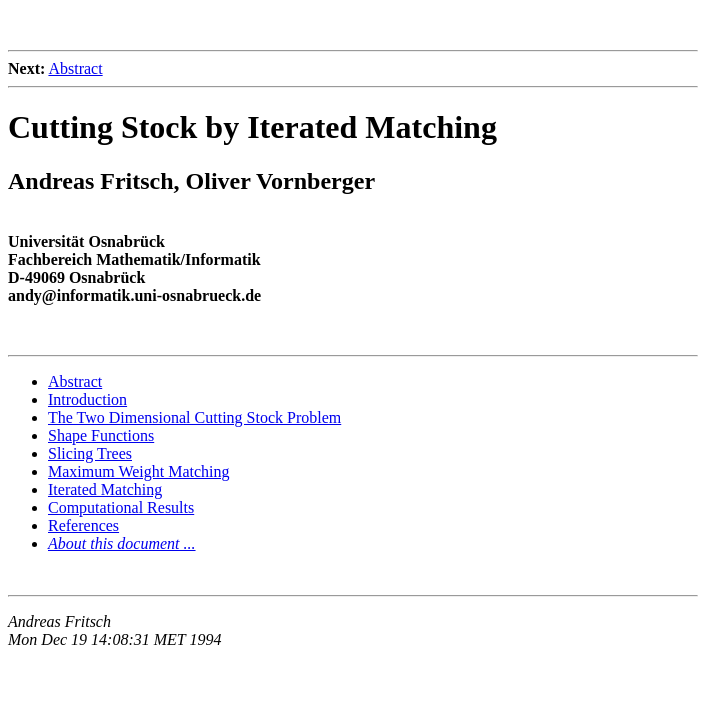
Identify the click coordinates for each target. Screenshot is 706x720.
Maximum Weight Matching (139, 471)
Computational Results (121, 507)
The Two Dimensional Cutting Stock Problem (194, 417)
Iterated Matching (105, 489)
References (83, 525)
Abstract (75, 68)
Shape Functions (101, 435)
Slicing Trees (90, 453)
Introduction (87, 399)
